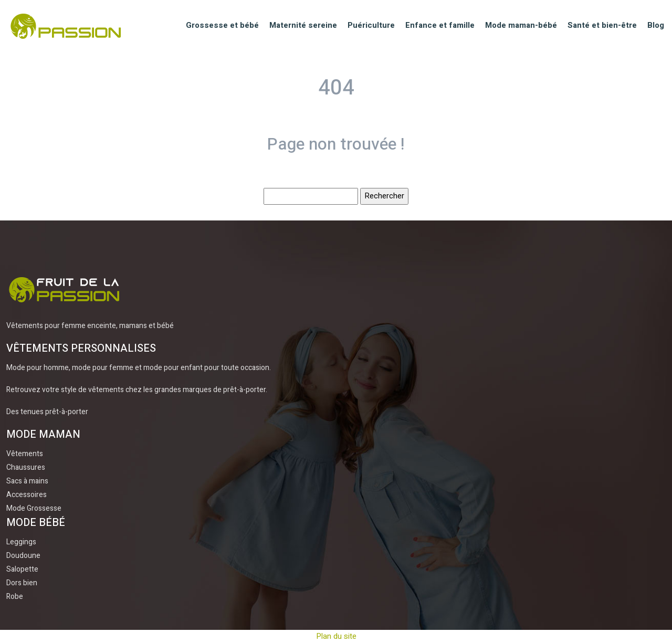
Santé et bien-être (602, 25)
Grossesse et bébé (222, 25)
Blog (656, 25)
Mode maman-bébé (521, 25)
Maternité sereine (303, 25)
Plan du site (336, 636)
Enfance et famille (440, 25)
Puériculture (371, 25)
